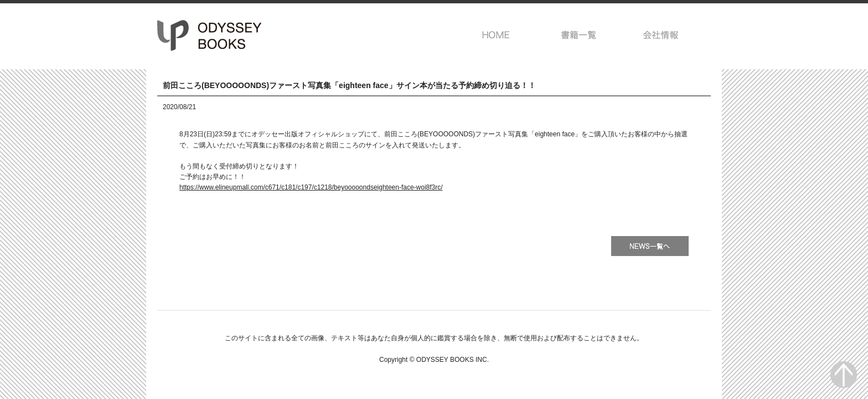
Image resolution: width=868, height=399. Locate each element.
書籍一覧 (579, 35)
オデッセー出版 (210, 35)
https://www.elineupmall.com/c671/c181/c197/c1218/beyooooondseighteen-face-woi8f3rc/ (311, 187)
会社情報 (661, 35)
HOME (496, 35)
